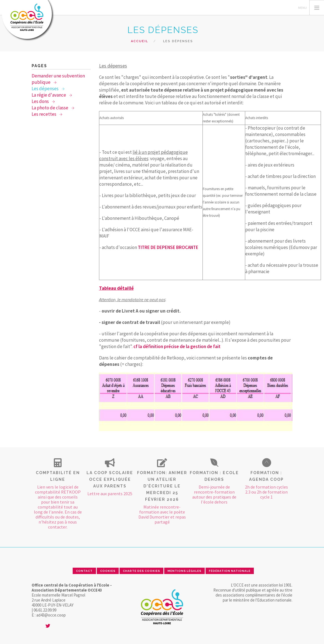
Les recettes (44, 114)
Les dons (41, 101)
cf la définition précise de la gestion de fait (177, 346)
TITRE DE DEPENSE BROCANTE (168, 247)
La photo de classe (50, 108)
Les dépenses (45, 89)
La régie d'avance (49, 95)
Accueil (140, 41)
